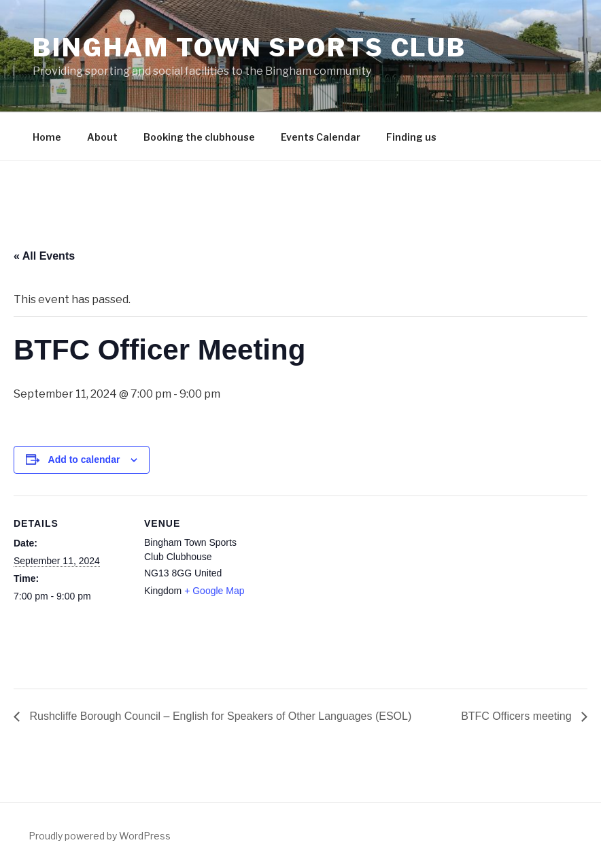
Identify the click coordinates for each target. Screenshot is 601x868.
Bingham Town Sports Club (250, 48)
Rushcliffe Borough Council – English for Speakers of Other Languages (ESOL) (219, 716)
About (102, 137)
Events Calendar (321, 137)
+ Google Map (214, 591)
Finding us (411, 137)
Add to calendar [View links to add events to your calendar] (84, 459)
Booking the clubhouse (199, 137)
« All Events (44, 256)
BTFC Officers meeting (518, 716)
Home (47, 137)
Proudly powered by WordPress (100, 836)
